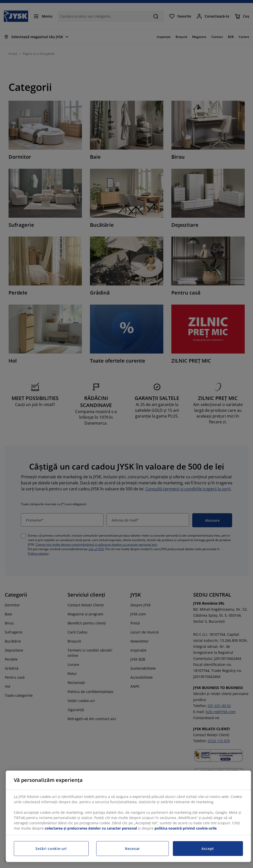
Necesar (132, 849)
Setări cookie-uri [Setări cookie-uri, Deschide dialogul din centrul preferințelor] (51, 849)
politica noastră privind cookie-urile (186, 828)
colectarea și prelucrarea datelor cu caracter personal (91, 828)
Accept (208, 849)
